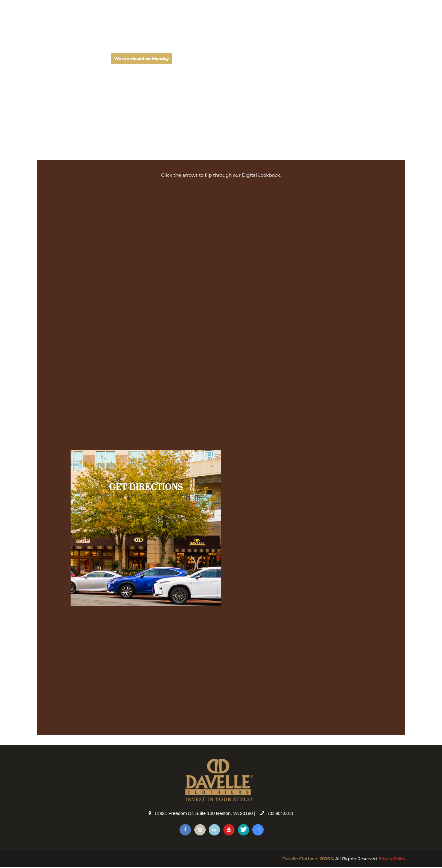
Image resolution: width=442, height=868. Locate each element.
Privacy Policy (390, 860)
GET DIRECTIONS (146, 488)
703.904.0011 (281, 813)
